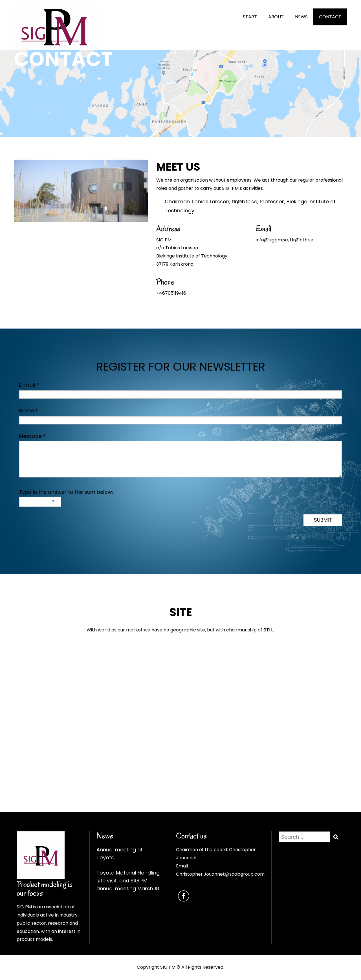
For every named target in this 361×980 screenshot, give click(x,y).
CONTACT (330, 17)
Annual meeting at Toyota (120, 854)
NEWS (301, 17)
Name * (28, 410)
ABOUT (276, 17)
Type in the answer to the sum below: (66, 492)
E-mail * (29, 385)
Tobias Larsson (210, 201)
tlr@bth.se (245, 201)
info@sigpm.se (272, 240)
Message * (32, 436)
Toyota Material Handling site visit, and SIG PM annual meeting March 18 (128, 881)
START (250, 17)
